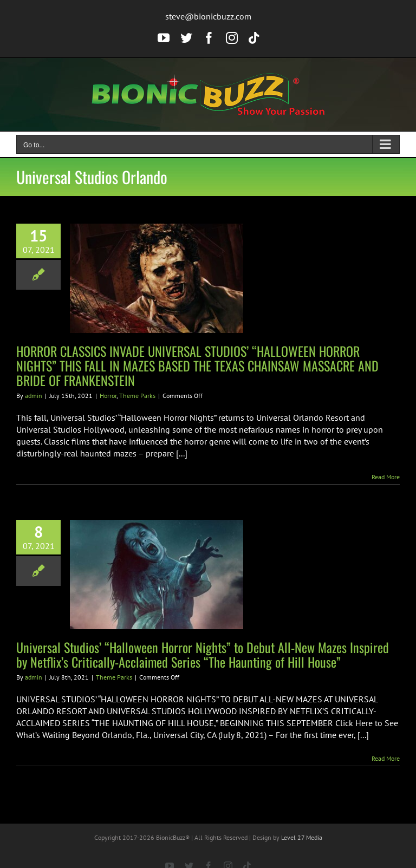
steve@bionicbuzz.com (208, 16)
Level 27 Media (302, 837)
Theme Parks (137, 396)
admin (34, 396)
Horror (108, 396)
